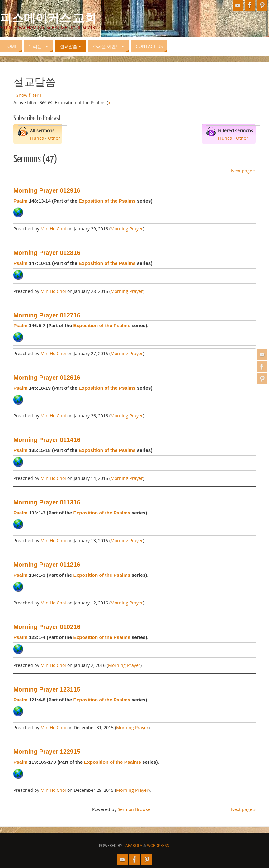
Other (54, 138)
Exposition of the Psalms (107, 201)
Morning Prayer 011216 (47, 565)
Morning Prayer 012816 (47, 253)
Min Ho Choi (53, 229)
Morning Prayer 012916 (47, 190)
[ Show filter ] (27, 95)
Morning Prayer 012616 (47, 378)
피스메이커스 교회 (48, 17)
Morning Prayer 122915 (47, 752)
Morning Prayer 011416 (47, 440)
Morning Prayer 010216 (47, 627)
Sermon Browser (135, 809)
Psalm (20, 201)
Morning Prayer (127, 229)
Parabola (133, 845)
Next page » (243, 171)
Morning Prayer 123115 (47, 689)
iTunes (37, 138)
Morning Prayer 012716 (47, 315)
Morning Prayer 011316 (47, 502)
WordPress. (158, 845)
